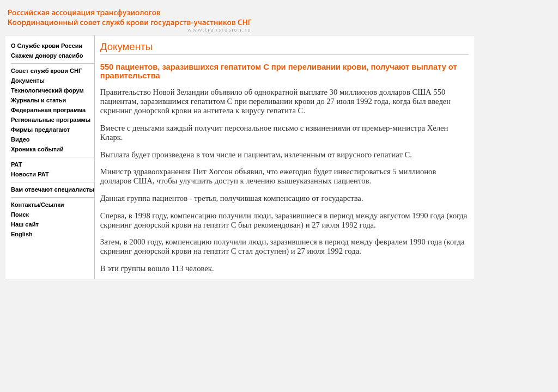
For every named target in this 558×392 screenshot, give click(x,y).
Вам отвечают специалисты (53, 189)
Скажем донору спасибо (47, 56)
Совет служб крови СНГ (46, 71)
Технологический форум (47, 90)
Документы (28, 81)
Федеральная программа (48, 110)
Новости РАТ (30, 174)
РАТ (17, 164)
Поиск (20, 215)
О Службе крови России (47, 46)
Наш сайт (25, 224)
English (22, 234)
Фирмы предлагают (40, 130)
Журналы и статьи (38, 100)
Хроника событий (37, 149)
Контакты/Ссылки (38, 205)
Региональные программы (51, 120)
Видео (20, 139)
